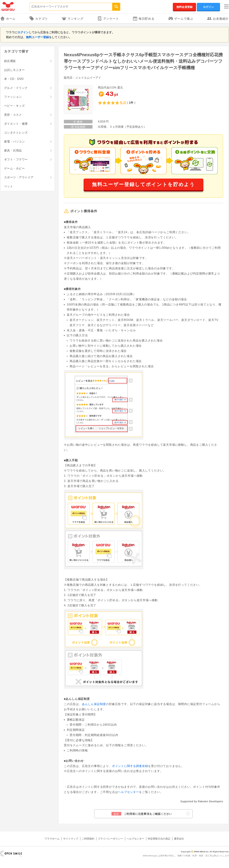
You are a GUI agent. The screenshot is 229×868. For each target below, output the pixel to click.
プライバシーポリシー (110, 839)
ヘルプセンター (128, 792)
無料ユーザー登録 (37, 37)
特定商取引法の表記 (159, 839)
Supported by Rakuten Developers (202, 801)
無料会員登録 (184, 7)
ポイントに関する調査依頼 (130, 766)
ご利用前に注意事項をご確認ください (151, 814)
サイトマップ (71, 839)
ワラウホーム (52, 839)
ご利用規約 (88, 839)
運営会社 (179, 839)
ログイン (208, 7)
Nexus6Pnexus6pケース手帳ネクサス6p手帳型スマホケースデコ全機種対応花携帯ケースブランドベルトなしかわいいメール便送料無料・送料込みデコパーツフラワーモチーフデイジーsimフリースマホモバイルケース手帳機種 (143, 61)
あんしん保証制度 (94, 704)
